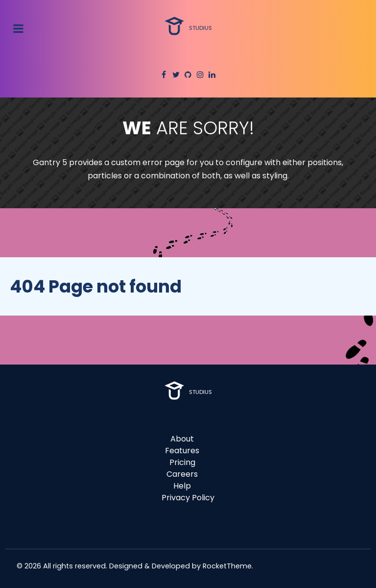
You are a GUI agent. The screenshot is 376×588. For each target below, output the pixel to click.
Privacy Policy (188, 498)
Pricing (182, 462)
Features (182, 451)
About (182, 439)
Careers (182, 474)
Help (182, 486)
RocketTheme (227, 566)
